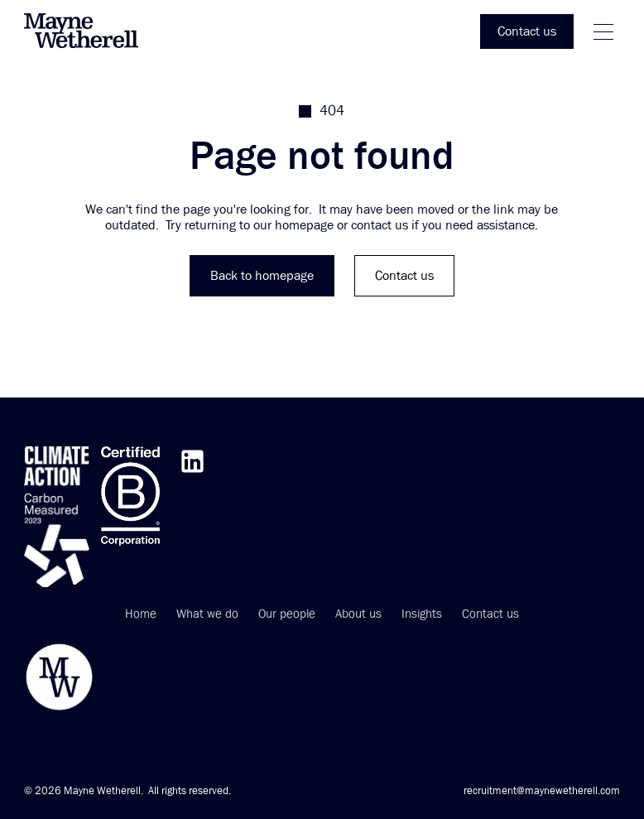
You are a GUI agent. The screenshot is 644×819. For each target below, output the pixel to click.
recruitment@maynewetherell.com (542, 791)
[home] (90, 32)
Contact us (490, 614)
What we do (207, 614)
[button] (603, 32)
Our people (287, 614)
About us (358, 614)
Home (141, 614)
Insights (422, 614)
